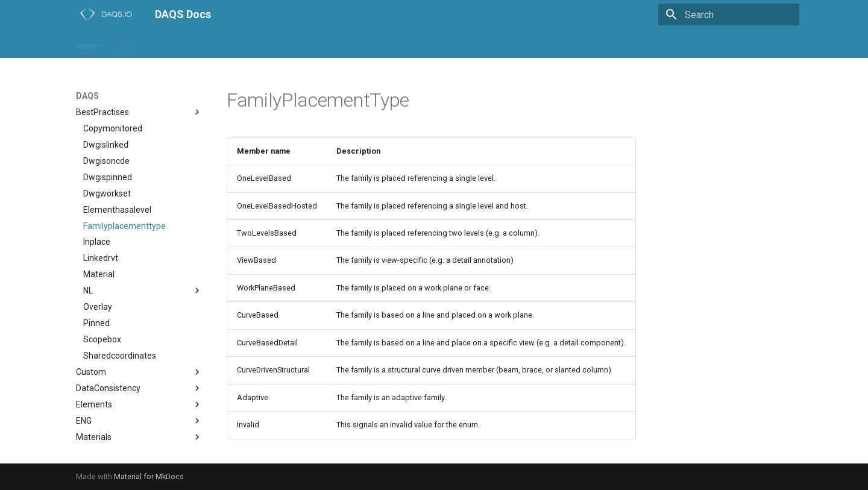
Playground (358, 44)
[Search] (729, 14)
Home (87, 44)
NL (317, 44)
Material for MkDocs (149, 476)
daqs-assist (173, 44)
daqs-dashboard (241, 44)
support (409, 44)
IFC (292, 44)
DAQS (125, 44)
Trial (446, 44)
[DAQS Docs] (106, 14)
